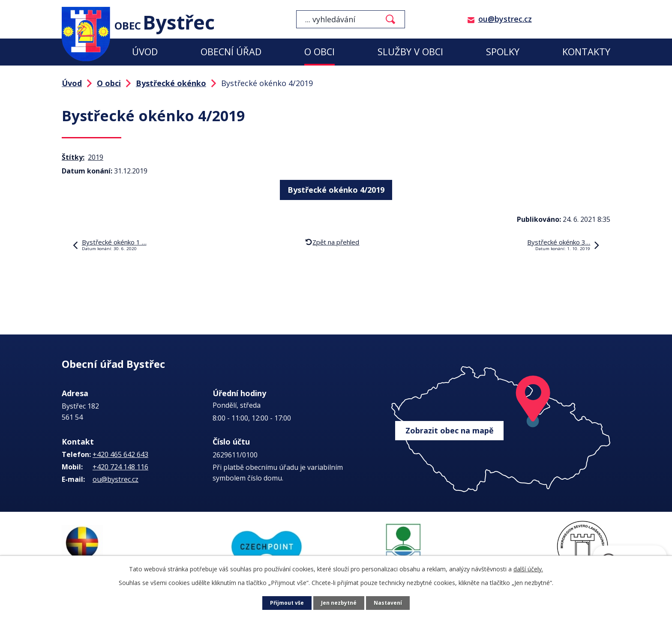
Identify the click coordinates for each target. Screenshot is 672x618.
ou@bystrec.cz (505, 19)
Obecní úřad (231, 52)
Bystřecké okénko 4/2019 (336, 188)
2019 (96, 157)
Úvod (145, 52)
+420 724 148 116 (120, 467)
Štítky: (73, 157)
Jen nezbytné (340, 603)
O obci (319, 52)
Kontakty (586, 52)
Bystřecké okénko (171, 83)
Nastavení (391, 603)
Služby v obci (410, 52)
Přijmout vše (285, 603)
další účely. (528, 569)
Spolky (503, 52)
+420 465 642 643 (120, 454)
